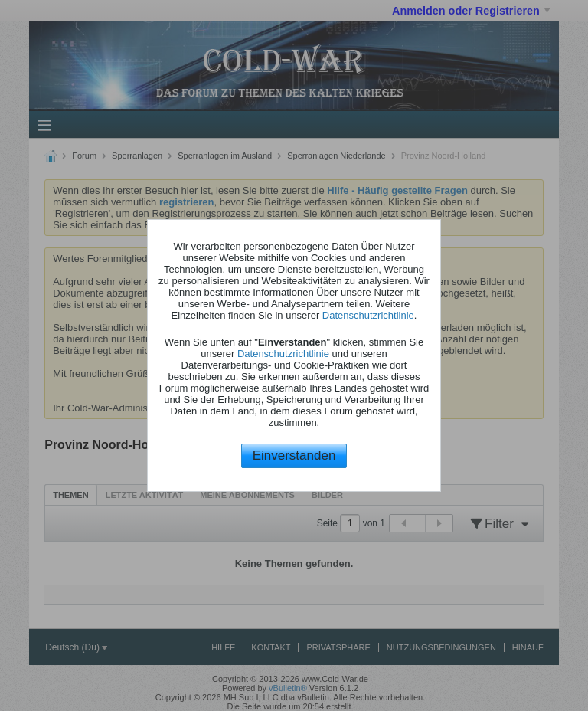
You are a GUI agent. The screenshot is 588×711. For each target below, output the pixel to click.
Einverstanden (294, 455)
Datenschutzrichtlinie (368, 315)
